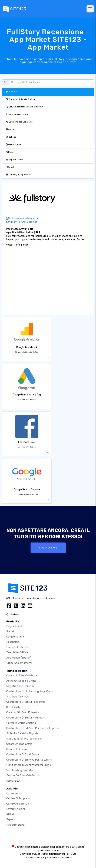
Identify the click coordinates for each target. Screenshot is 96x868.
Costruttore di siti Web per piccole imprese (33, 728)
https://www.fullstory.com (23, 218)
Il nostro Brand (15, 825)
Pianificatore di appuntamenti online (29, 765)
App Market (19, 658)
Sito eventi (13, 707)
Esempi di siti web (17, 647)
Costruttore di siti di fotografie (26, 702)
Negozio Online (14, 160)
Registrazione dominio (20, 686)
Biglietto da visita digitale (22, 733)
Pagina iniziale (15, 626)
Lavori (16, 809)
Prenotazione (13, 145)
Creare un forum (16, 749)
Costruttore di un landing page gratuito (31, 691)
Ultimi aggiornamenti (19, 663)
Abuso (52, 857)
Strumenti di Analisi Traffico (20, 99)
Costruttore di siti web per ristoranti (29, 760)
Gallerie (11, 137)
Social (10, 167)
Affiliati (10, 814)
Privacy (42, 857)
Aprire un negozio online (21, 681)
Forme (10, 129)
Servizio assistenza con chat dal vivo (25, 107)
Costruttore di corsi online (23, 754)
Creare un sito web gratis (22, 676)
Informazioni (14, 793)
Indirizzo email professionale (24, 739)
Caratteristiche (15, 637)
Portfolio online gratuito (21, 723)
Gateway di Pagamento (18, 175)
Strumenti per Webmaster (19, 122)
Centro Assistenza (18, 804)
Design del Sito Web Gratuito (24, 775)
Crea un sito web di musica (23, 712)
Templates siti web (18, 652)
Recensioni (13, 642)
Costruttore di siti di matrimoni (25, 718)
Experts (11, 819)
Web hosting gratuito (19, 770)
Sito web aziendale (18, 697)
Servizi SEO (13, 781)
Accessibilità (65, 857)
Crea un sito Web (48, 548)
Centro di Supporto (18, 798)
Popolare (11, 92)
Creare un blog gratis (19, 744)
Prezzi (10, 152)
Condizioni (30, 857)
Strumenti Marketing (17, 114)
